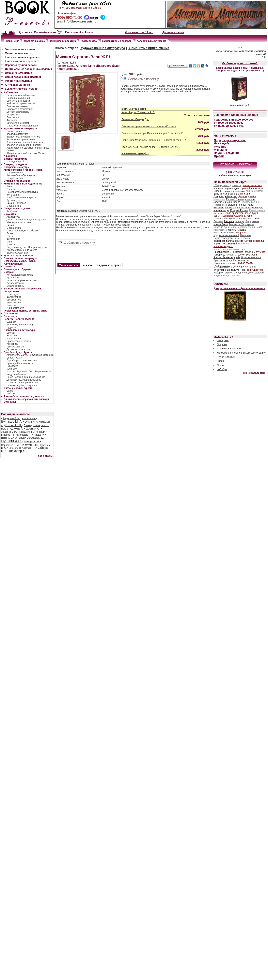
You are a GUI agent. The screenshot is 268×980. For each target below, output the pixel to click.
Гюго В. (5, 429)
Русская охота (241, 260)
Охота (10, 391)
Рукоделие (12, 366)
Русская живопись (251, 257)
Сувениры (221, 284)
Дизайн (10, 225)
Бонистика (12, 305)
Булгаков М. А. (12, 422)
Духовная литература (18, 349)
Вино (216, 194)
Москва (242, 230)
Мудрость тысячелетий (226, 235)
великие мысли (254, 191)
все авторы (45, 456)
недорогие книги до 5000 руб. (234, 120)
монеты (232, 230)
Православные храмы (19, 341)
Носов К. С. (7, 438)
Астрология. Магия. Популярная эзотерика (30, 355)
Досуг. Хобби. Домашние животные (26, 377)
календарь (219, 213)
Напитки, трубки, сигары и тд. (23, 385)
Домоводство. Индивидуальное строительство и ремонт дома (24, 381)
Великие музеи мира (234, 191)
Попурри (222, 344)
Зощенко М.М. (9, 432)
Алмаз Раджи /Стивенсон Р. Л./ (138, 112)
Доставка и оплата (173, 32)
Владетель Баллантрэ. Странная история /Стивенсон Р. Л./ (154, 133)
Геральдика (13, 294)
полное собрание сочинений (229, 249)
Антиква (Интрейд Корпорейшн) (98, 66)
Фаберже (219, 273)
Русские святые (15, 347)
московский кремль (224, 233)
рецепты (232, 255)
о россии (246, 238)
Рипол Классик (226, 357)
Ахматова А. (29, 418)
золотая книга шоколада (227, 202)
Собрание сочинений (18, 98)
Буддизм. (12, 322)
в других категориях (109, 265)
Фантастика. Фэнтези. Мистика (23, 137)
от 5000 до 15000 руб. (228, 123)
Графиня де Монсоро (225, 197)
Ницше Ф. (39, 435)
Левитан (218, 221)
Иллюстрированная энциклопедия (244, 208)
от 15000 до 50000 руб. (229, 126)
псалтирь (250, 252)
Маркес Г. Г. (8, 435)
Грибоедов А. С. (41, 425)
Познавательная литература (22, 192)
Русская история (223, 260)
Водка (231, 194)
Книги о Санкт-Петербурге (21, 175)
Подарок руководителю (230, 140)
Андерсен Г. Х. (11, 418)
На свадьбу (222, 143)
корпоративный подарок (117, 41)
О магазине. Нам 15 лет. (139, 32)
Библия (11, 333)
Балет (10, 233)
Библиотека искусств (18, 123)
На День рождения (227, 153)
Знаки (220, 361)
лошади (240, 221)
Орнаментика (14, 300)
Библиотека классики (18, 101)
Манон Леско (221, 224)
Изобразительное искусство (22, 197)
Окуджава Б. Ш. (35, 438)
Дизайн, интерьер (16, 203)
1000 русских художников (227, 185)
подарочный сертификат (151, 41)
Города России (15, 178)
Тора (243, 270)
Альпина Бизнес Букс (230, 349)
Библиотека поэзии (17, 106)
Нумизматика (14, 302)
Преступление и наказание (228, 252)
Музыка (11, 244)
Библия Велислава (252, 185)
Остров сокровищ (254, 241)
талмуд (235, 270)
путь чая (261, 252)
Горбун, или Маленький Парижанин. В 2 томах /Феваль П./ (154, 140)
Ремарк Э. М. (32, 441)
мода (260, 227)
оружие (239, 241)
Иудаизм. (12, 327)
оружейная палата (224, 241)
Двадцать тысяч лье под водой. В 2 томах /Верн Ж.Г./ (151, 147)
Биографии (13, 117)
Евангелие (12, 336)
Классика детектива (17, 134)
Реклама (11, 189)
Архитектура (13, 200)
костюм (247, 219)
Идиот (251, 205)
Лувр (248, 221)
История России (15, 283)
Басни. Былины (15, 131)
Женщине (220, 150)
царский (259, 273)
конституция (252, 213)
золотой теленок (237, 205)
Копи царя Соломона (234, 216)
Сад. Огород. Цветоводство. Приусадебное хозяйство (22, 362)
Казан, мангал (257, 210)
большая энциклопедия (226, 188)
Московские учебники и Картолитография (242, 353)
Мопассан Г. (24, 435)
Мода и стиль (14, 206)
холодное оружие (244, 273)
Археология (13, 278)
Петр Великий (229, 244)
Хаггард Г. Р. (30, 448)
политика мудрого (223, 246)
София (221, 365)
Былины (218, 191)
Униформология (15, 308)
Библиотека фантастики (20, 109)
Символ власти (245, 263)
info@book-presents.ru (80, 21)
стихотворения (222, 270)
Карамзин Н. (26, 432)
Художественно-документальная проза (28, 148)
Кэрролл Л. (42, 432)
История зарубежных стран (22, 280)
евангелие (219, 199)
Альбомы (12, 211)
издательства (89, 41)
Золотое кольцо (250, 202)
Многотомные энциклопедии (22, 126)
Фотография (13, 195)
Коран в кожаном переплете (228, 219)
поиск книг (13, 41)
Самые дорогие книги (224, 263)
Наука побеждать (223, 238)
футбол (229, 273)
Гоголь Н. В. (14, 425)
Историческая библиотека (21, 95)
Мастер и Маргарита (241, 224)
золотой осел (220, 205)
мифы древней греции (243, 227)
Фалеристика (14, 297)
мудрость (241, 233)
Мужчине (220, 147)
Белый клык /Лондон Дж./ (135, 119)
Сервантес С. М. (10, 445)
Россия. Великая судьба (227, 257)
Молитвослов (14, 338)
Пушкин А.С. (11, 441)
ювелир (236, 276)
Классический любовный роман (24, 145)
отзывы (88, 265)
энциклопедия (222, 276)
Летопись (229, 221)
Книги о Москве (15, 173)
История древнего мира (20, 275)
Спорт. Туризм (14, 358)
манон (256, 221)
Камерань (223, 340)
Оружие (219, 156)
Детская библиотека (18, 112)
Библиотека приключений (21, 104)
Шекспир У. (17, 451)
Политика (243, 244)
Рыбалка (11, 394)
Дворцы (243, 197)
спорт (253, 267)
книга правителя (235, 213)
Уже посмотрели (69, 265)
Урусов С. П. (15, 448)
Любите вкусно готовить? (240, 63)
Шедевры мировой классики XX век (26, 153)
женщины (250, 199)
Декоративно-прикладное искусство (26, 220)
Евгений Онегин (235, 199)
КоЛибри (222, 369)
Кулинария (12, 369)
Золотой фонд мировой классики (25, 142)
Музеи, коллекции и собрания (23, 231)
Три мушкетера (255, 270)
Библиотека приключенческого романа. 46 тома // (149, 126)
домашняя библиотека (63, 41)
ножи (237, 238)
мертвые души (221, 227)
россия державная (248, 255)
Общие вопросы (15, 286)
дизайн (252, 197)
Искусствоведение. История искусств (27, 247)
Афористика (13, 115)
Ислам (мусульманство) (20, 325)
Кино (9, 186)
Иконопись (12, 344)
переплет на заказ (34, 41)
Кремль (257, 219)
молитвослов (220, 230)
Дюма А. (17, 428)
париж (217, 244)
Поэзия (10, 151)
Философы (13, 120)
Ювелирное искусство (19, 222)
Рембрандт (220, 255)
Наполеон (246, 235)
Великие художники (17, 253)
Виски (224, 194)
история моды (221, 210)
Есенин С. (33, 428)
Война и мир (243, 194)
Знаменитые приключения (21, 139)
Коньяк (217, 216)
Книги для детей (16, 162)
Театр (10, 236)
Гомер (27, 425)
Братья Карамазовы (252, 188)
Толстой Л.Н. (30, 445)
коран (250, 216)
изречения (219, 208)
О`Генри (20, 438)
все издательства (254, 373)
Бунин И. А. (32, 422)
